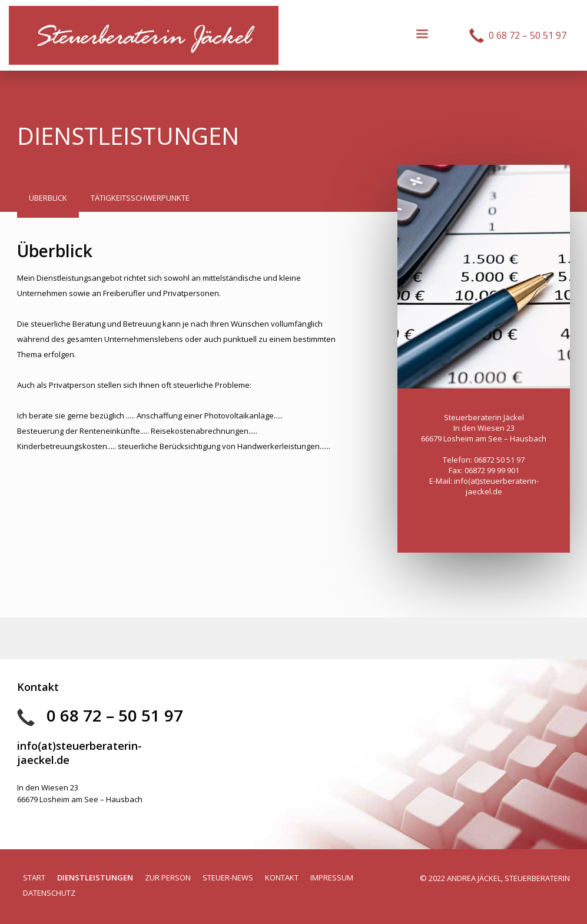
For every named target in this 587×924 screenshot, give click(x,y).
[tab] (48, 201)
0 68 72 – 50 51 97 (115, 715)
